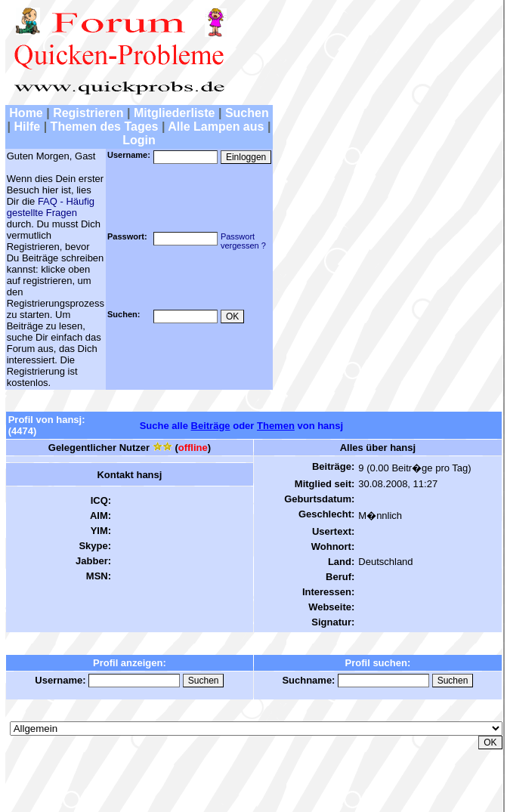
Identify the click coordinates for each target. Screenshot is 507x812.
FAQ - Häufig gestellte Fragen (51, 207)
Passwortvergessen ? (243, 241)
